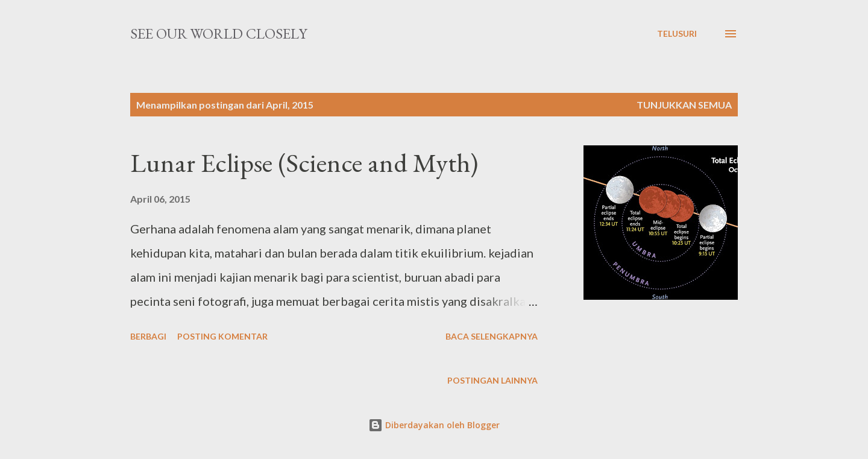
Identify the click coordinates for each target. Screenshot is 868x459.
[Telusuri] (677, 34)
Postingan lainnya (492, 380)
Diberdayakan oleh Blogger (434, 425)
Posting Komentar (222, 336)
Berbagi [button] (148, 336)
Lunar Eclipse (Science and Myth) (304, 163)
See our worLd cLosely (219, 33)
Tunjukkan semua (684, 105)
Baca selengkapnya (492, 336)
